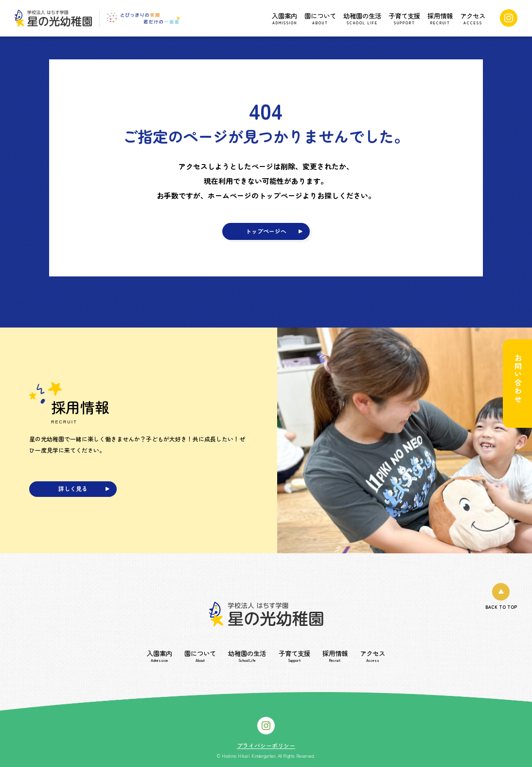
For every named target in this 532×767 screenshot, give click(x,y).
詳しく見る (73, 488)
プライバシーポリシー (266, 746)
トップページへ (266, 231)
